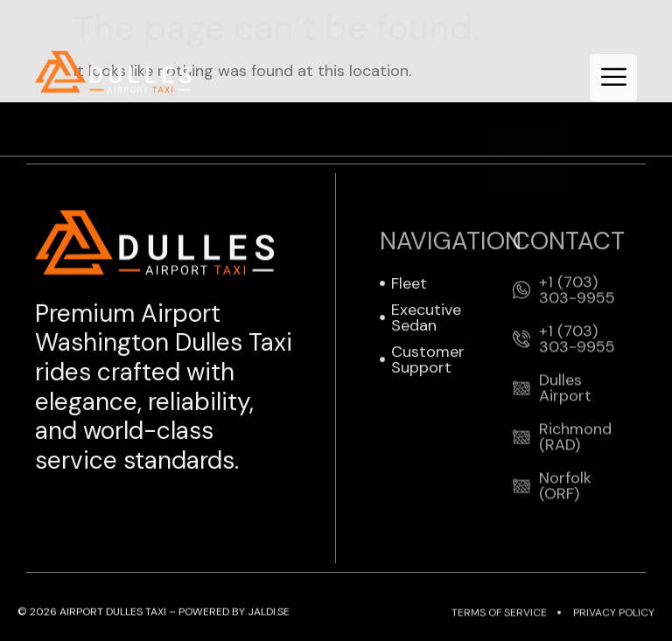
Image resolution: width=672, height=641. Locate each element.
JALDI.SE (269, 612)
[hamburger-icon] (613, 78)
